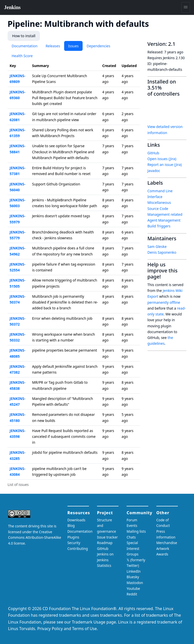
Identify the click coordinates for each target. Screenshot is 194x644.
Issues (73, 46)
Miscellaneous (159, 202)
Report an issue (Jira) (165, 165)
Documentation (25, 46)
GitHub (153, 153)
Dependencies (98, 46)
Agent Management (164, 220)
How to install (23, 36)
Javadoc (154, 170)
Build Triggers (159, 226)
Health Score (22, 56)
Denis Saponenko (162, 252)
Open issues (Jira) (162, 158)
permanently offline (164, 302)
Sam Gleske (157, 246)
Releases (53, 46)
